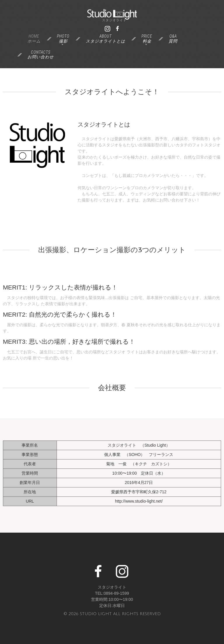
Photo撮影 (63, 39)
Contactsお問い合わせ (41, 55)
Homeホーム (34, 39)
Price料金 (147, 39)
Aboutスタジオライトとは (105, 39)
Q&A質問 (173, 39)
